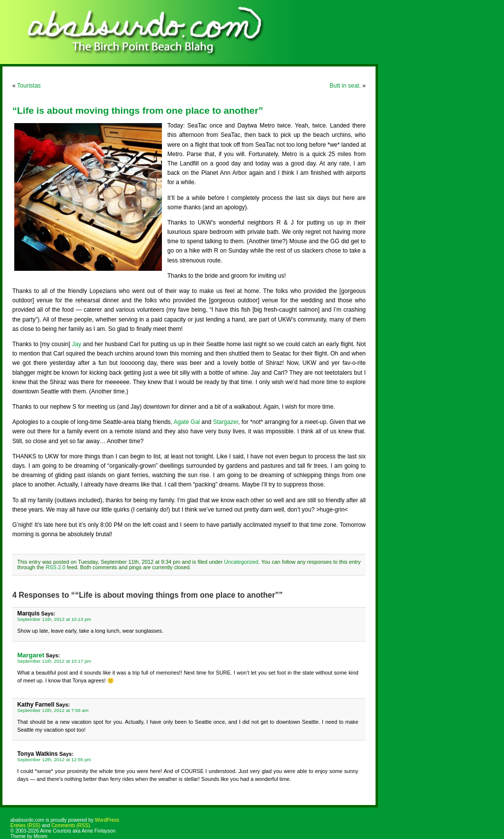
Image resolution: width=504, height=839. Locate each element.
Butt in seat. (345, 86)
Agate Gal (187, 422)
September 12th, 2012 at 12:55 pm (54, 759)
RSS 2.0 (56, 567)
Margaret (31, 655)
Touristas (29, 86)
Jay (77, 344)
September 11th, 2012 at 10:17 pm (54, 661)
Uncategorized (241, 562)
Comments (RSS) (70, 825)
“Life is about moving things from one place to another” (138, 111)
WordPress (107, 820)
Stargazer (226, 422)
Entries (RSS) (25, 825)
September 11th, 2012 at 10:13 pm (54, 619)
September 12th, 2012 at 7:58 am (53, 710)
